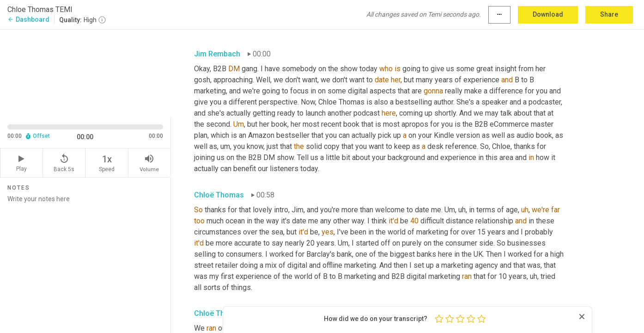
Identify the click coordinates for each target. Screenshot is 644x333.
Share (609, 14)
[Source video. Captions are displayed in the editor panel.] (85, 72)
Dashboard (28, 19)
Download (548, 14)
